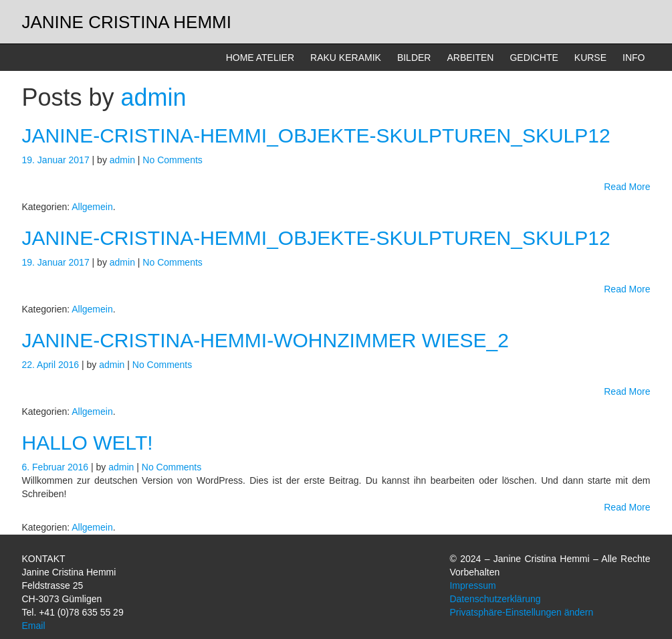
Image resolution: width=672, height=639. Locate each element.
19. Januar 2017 (57, 160)
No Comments (172, 160)
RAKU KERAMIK (346, 58)
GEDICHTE (534, 58)
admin (154, 97)
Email (34, 626)
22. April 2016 (52, 365)
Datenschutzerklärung (495, 599)
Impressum (472, 585)
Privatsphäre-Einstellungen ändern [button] (521, 612)
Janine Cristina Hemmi (127, 22)
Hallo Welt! (88, 443)
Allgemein (92, 207)
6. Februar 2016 (57, 467)
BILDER (414, 58)
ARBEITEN (470, 58)
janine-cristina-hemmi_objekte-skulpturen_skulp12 (316, 135)
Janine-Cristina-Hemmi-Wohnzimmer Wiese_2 (265, 340)
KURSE (590, 58)
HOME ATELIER (260, 58)
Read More (627, 187)
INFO (634, 58)
